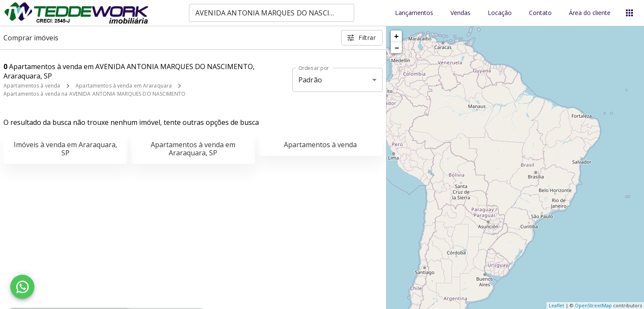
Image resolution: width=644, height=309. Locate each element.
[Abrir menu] (629, 13)
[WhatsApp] (22, 287)
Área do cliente (590, 13)
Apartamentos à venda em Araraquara (124, 86)
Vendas (460, 13)
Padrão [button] (310, 80)
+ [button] (396, 36)
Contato (540, 13)
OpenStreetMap (593, 305)
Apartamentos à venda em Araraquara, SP (193, 149)
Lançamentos (414, 13)
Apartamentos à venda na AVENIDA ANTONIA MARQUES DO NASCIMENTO (94, 94)
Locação (500, 13)
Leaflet (556, 305)
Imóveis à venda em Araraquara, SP (65, 149)
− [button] (397, 48)
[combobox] (272, 13)
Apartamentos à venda (32, 86)
